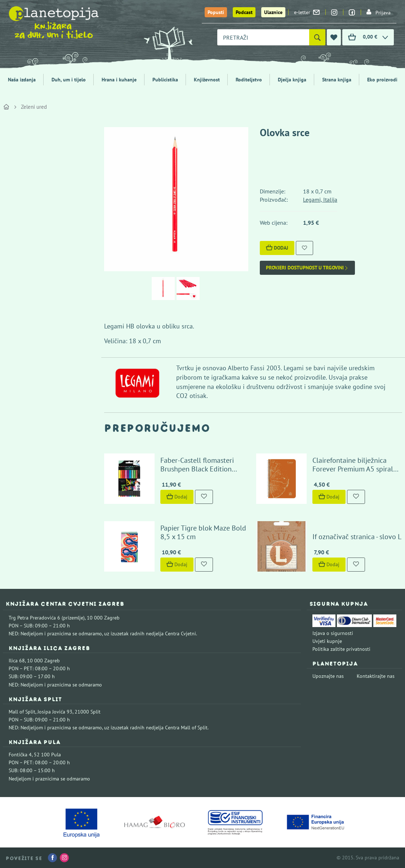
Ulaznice (273, 12)
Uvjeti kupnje (327, 641)
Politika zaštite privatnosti (341, 649)
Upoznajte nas (328, 676)
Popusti (216, 12)
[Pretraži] (317, 37)
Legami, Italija (320, 200)
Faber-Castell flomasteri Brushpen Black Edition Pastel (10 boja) (197, 469)
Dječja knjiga (292, 80)
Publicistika (165, 80)
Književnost (207, 80)
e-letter (307, 12)
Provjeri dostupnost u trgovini (307, 268)
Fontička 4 (20, 755)
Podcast (244, 12)
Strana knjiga (337, 80)
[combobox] (263, 37)
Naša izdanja (22, 80)
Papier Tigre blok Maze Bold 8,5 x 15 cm (203, 532)
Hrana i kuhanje (119, 80)
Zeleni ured (34, 107)
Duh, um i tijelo (69, 80)
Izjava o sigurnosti (333, 633)
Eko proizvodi (382, 80)
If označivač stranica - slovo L (357, 537)
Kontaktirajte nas (376, 676)
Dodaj (277, 248)
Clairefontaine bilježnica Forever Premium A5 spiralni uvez (356, 469)
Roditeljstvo (249, 80)
